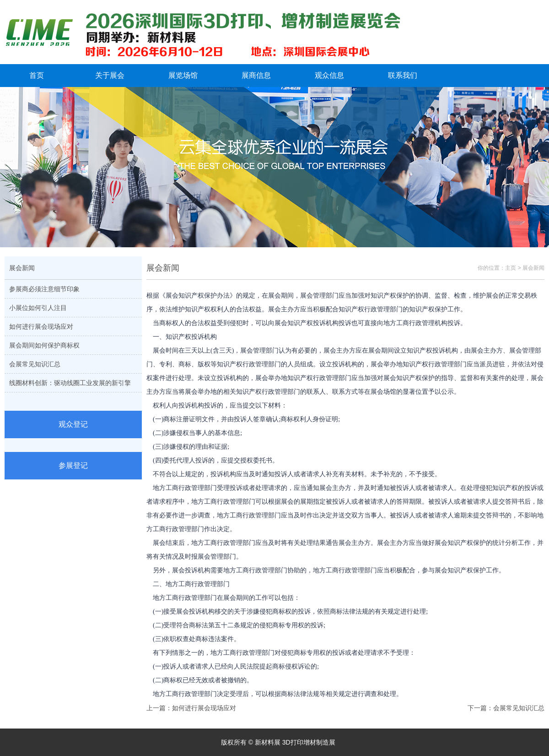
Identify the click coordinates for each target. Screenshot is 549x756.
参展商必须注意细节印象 (44, 289)
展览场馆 (183, 75)
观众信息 (329, 75)
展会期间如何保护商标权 (44, 345)
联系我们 (403, 75)
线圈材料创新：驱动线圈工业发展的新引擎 (70, 383)
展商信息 (256, 75)
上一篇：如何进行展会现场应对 (191, 708)
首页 (37, 75)
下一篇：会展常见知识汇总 (506, 708)
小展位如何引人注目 (38, 308)
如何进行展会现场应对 (41, 326)
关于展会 (110, 75)
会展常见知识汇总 (35, 364)
